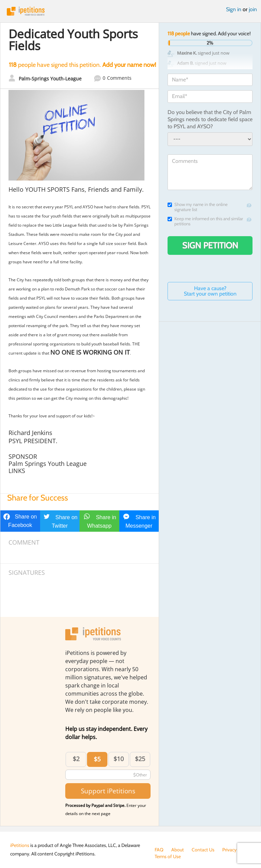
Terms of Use (168, 856)
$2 (76, 759)
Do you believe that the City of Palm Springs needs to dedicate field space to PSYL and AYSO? (210, 119)
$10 (119, 759)
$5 (97, 759)
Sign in (234, 9)
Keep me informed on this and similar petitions (205, 221)
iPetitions (130, 11)
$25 (140, 759)
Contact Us (203, 850)
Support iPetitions (108, 791)
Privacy (229, 850)
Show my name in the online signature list (198, 207)
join (253, 9)
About (178, 850)
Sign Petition (210, 245)
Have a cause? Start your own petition (210, 291)
